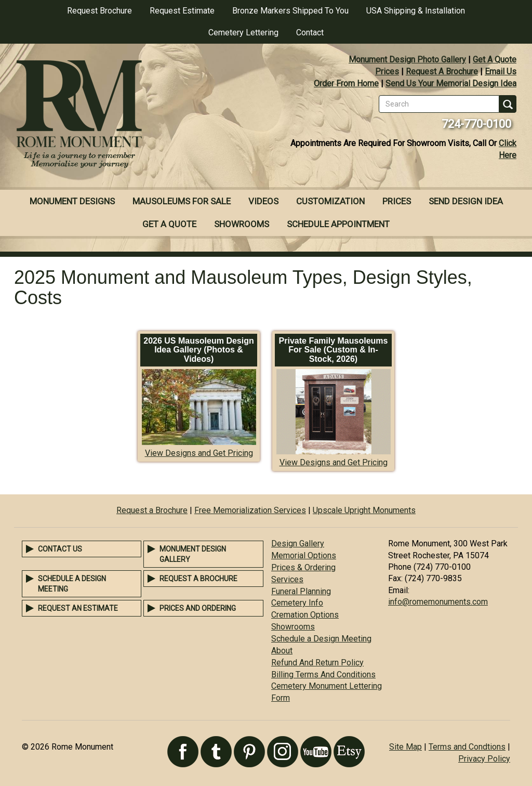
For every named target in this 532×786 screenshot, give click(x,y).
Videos (263, 201)
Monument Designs (72, 201)
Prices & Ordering (303, 567)
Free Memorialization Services (250, 510)
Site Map (405, 747)
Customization (330, 201)
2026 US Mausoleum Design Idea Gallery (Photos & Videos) (199, 350)
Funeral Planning (301, 591)
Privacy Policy (484, 759)
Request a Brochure (152, 510)
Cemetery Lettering (243, 32)
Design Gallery (298, 543)
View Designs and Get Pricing (199, 453)
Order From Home (346, 83)
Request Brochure (99, 11)
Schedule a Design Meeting (321, 639)
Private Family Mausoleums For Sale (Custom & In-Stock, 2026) (334, 350)
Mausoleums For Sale (182, 201)
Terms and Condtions (467, 747)
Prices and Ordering (198, 608)
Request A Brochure (442, 71)
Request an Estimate (78, 608)
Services (287, 579)
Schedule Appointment (338, 224)
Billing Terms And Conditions (323, 674)
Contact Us (60, 549)
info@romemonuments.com (438, 602)
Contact (310, 32)
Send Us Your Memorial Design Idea (451, 83)
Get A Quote (495, 60)
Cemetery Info (297, 603)
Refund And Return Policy (317, 663)
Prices (387, 71)
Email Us (501, 71)
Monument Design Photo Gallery (407, 60)
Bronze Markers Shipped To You (290, 11)
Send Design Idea (466, 201)
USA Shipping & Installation (416, 11)
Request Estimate (182, 11)
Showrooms (242, 224)
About (282, 651)
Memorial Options (304, 555)
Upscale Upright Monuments (364, 510)
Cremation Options (305, 615)
